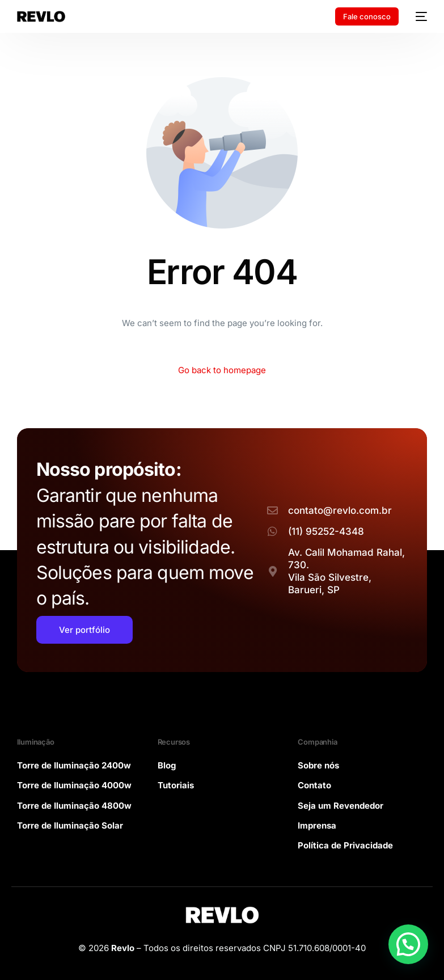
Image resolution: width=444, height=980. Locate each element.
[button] (408, 944)
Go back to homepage (222, 370)
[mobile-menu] (418, 16)
